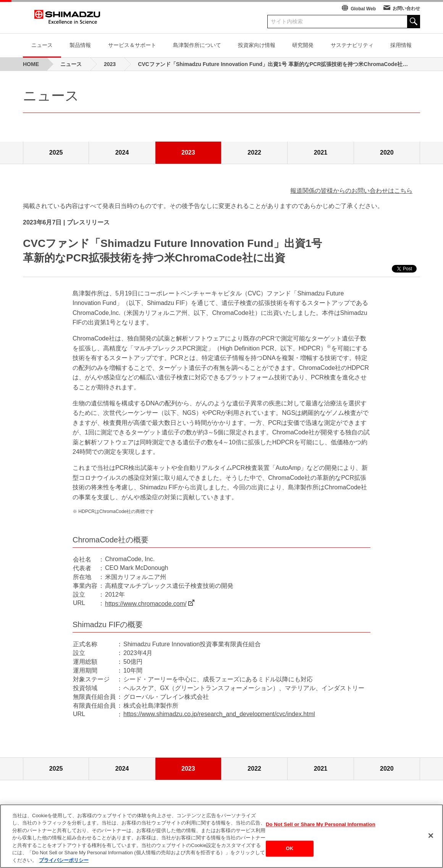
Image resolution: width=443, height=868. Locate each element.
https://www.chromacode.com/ (146, 604)
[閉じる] (431, 838)
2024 (122, 152)
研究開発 (303, 45)
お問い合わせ (406, 8)
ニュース (42, 45)
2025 (56, 152)
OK (290, 851)
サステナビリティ (352, 45)
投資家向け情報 (257, 45)
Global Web (363, 9)
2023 (188, 152)
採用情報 (401, 45)
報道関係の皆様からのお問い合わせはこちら (351, 191)
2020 (387, 152)
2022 (254, 152)
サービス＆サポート (132, 45)
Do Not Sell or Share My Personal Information (321, 827)
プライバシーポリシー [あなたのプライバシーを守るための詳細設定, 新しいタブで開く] (64, 863)
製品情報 (80, 45)
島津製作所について (197, 45)
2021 (321, 152)
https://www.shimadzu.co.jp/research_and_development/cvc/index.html (219, 714)
